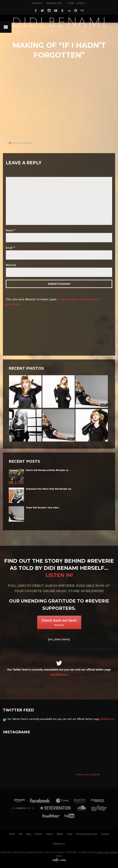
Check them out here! (59, 622)
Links (70, 834)
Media (60, 834)
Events (38, 834)
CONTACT (37, 3)
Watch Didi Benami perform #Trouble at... (48, 470)
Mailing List (59, 844)
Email (10, 248)
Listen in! (59, 575)
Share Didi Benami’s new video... (43, 508)
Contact (105, 834)
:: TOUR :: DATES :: (76, 3)
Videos (49, 834)
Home (12, 834)
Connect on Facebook (88, 775)
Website (11, 265)
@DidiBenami (59, 675)
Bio (21, 834)
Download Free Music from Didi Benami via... (49, 489)
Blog (29, 834)
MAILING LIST (54, 3)
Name (10, 230)
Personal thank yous (87, 834)
